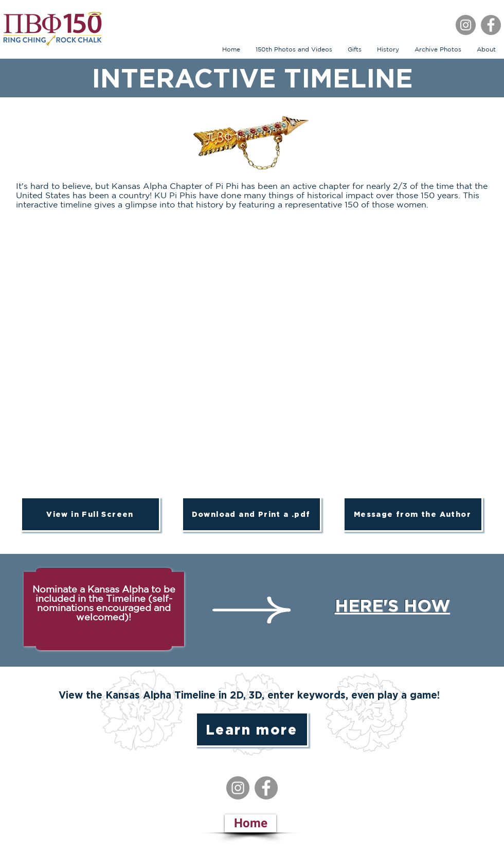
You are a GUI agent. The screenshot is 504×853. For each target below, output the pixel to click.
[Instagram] (466, 25)
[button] (355, 49)
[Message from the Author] (413, 514)
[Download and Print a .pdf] (251, 514)
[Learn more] (252, 729)
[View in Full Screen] (91, 514)
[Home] (250, 823)
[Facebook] (491, 25)
